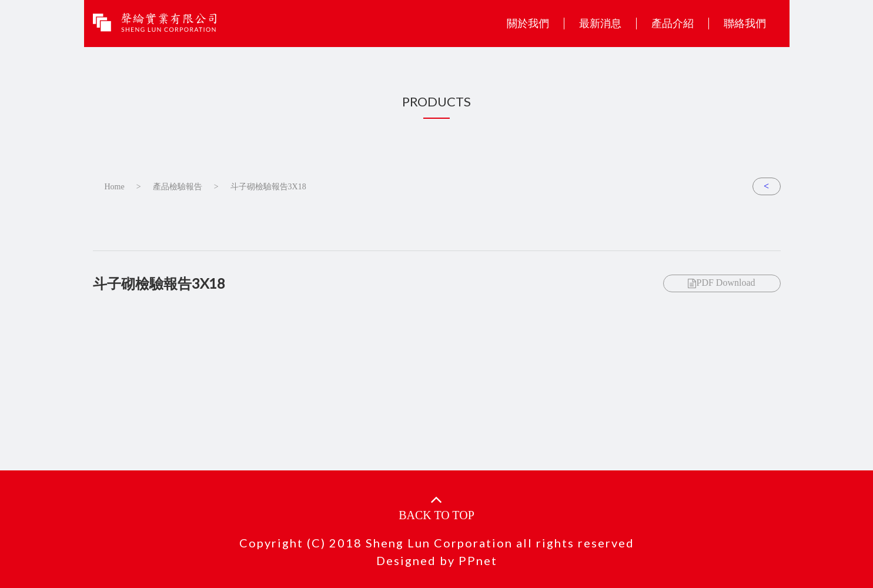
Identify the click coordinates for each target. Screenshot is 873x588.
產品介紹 (673, 24)
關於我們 (528, 24)
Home (115, 187)
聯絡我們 (745, 24)
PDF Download (721, 283)
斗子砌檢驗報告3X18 (268, 187)
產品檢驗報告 (178, 187)
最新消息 (600, 24)
